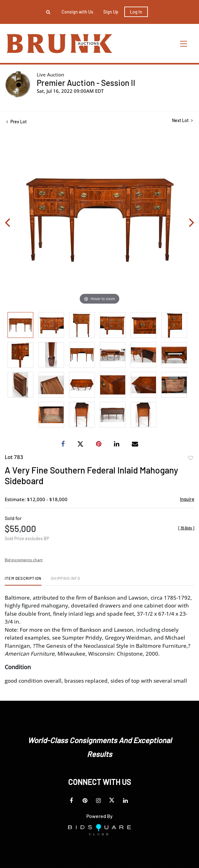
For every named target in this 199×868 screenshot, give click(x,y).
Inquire (187, 499)
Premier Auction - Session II (86, 83)
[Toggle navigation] (184, 44)
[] (186, 528)
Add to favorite (191, 458)
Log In (136, 12)
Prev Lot (16, 122)
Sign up (111, 12)
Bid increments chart (24, 560)
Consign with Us (77, 12)
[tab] (23, 581)
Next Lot (182, 120)
